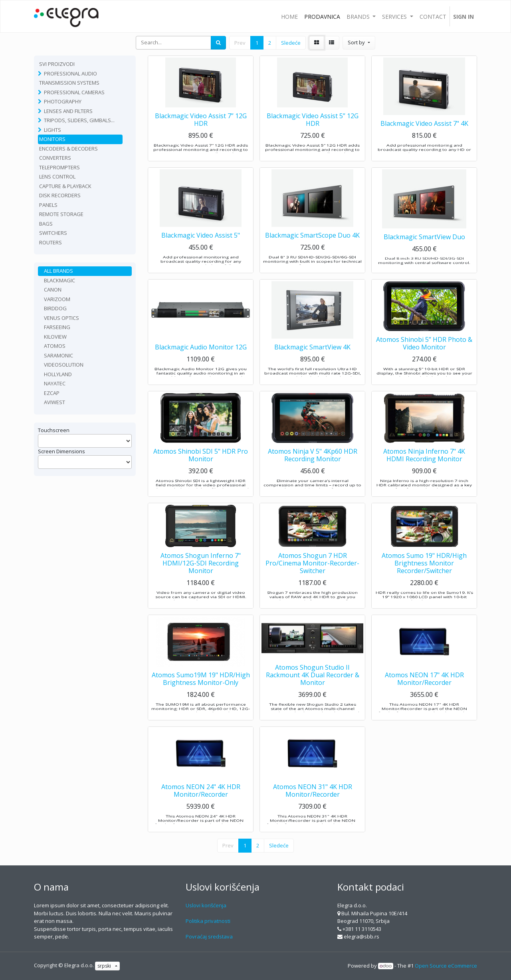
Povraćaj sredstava (209, 936)
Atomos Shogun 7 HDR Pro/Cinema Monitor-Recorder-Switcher (312, 579)
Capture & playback (65, 186)
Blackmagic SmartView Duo (424, 251)
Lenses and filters (68, 111)
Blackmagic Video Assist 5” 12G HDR (313, 136)
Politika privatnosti (208, 921)
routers (51, 242)
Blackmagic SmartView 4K (312, 363)
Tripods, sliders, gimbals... (79, 120)
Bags (46, 224)
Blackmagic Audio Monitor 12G (201, 363)
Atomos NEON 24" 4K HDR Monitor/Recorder (201, 806)
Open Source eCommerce (446, 966)
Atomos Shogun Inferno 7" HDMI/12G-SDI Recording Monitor (201, 579)
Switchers (53, 233)
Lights (52, 130)
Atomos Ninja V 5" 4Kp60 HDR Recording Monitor (313, 471)
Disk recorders (60, 195)
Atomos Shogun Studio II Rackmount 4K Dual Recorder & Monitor (313, 691)
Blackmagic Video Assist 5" (201, 251)
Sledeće (291, 43)
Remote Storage (61, 214)
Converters (55, 158)
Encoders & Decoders (68, 149)
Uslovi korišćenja (206, 905)
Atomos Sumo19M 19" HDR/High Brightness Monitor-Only (201, 695)
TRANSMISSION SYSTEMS (69, 83)
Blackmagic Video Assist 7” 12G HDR (201, 136)
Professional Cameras (74, 92)
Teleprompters (59, 167)
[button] (359, 43)
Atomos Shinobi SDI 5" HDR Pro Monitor (201, 471)
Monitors (52, 139)
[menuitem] (289, 16)
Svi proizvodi (57, 64)
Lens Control (57, 177)
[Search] (218, 43)
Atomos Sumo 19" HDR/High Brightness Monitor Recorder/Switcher (424, 579)
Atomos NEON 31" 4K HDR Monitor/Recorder (313, 806)
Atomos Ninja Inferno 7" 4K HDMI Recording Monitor (424, 471)
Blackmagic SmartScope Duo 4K (312, 251)
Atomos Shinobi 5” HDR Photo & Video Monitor (424, 359)
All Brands (58, 271)
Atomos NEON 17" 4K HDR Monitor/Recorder (424, 695)
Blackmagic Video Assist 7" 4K (424, 139)
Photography (63, 101)
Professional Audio (70, 73)
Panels (48, 205)
